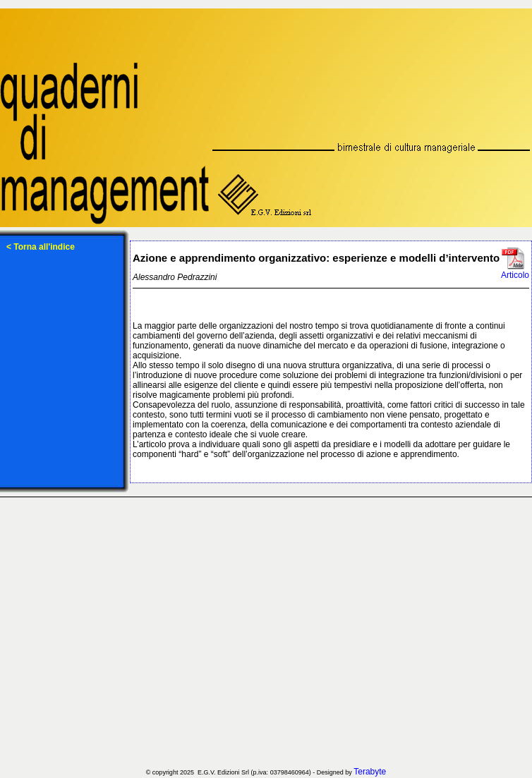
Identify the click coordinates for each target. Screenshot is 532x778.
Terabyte (370, 772)
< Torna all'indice (41, 247)
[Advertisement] (132, 632)
